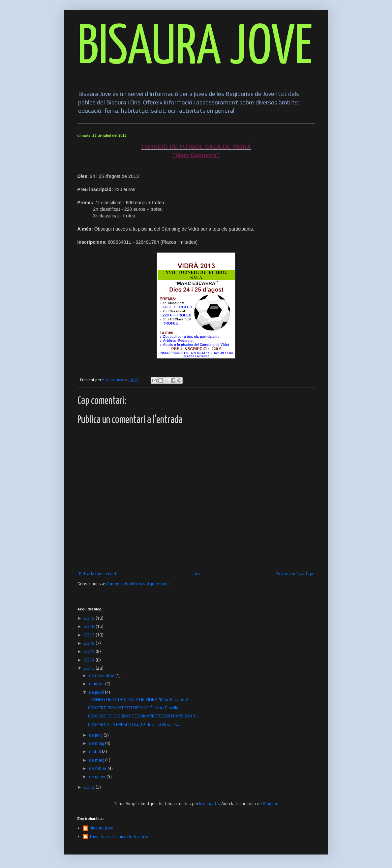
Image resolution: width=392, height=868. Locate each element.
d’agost (97, 684)
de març (97, 760)
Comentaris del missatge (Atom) (137, 584)
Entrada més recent (98, 574)
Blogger (270, 804)
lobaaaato (209, 804)
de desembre (102, 675)
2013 (90, 668)
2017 (90, 635)
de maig (97, 743)
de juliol (97, 692)
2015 (90, 651)
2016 (90, 643)
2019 (90, 618)
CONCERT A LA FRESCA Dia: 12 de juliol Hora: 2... (134, 725)
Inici (196, 574)
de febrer (98, 768)
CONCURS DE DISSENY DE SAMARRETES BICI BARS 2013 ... (144, 716)
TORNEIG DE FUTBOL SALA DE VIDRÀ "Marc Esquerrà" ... (140, 700)
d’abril (95, 752)
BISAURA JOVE (195, 48)
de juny (96, 735)
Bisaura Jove (101, 828)
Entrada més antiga (294, 574)
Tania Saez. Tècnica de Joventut (120, 837)
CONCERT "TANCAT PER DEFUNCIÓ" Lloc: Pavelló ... (135, 708)
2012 (90, 787)
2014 (90, 660)
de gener (98, 777)
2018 (90, 626)
